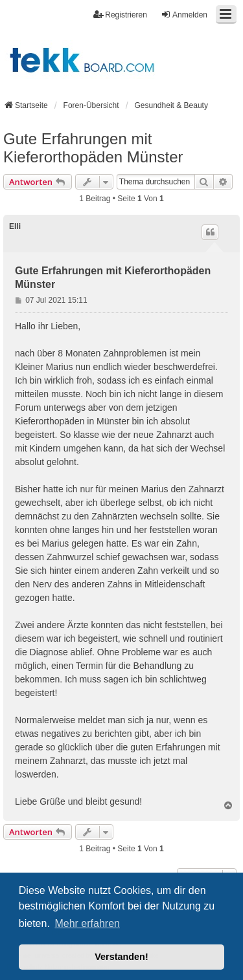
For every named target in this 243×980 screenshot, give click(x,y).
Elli (15, 226)
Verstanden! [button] (121, 957)
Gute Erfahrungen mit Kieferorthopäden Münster (93, 148)
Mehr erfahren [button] (87, 923)
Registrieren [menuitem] (120, 15)
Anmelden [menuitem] (184, 15)
